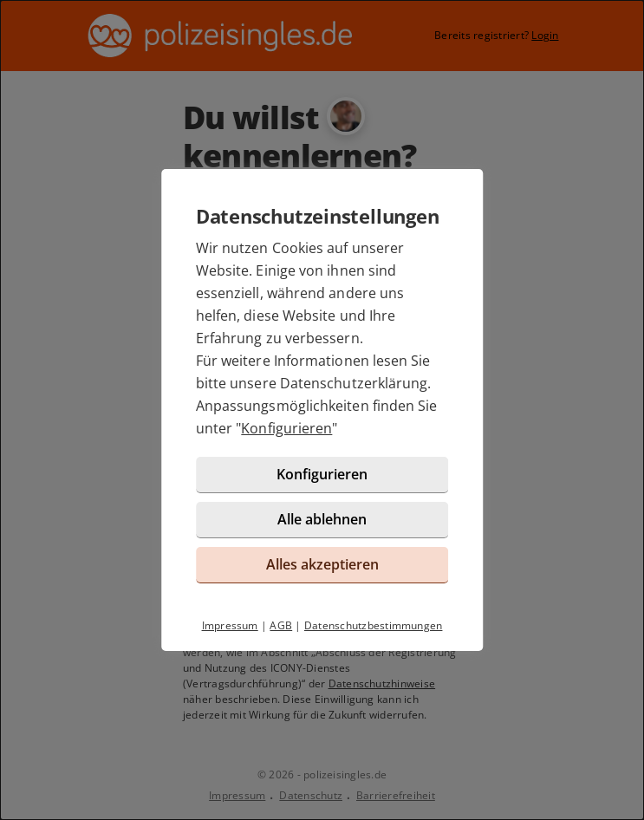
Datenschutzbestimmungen (374, 625)
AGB (281, 625)
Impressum (230, 625)
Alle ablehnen (322, 519)
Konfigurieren (286, 428)
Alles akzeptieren (322, 564)
